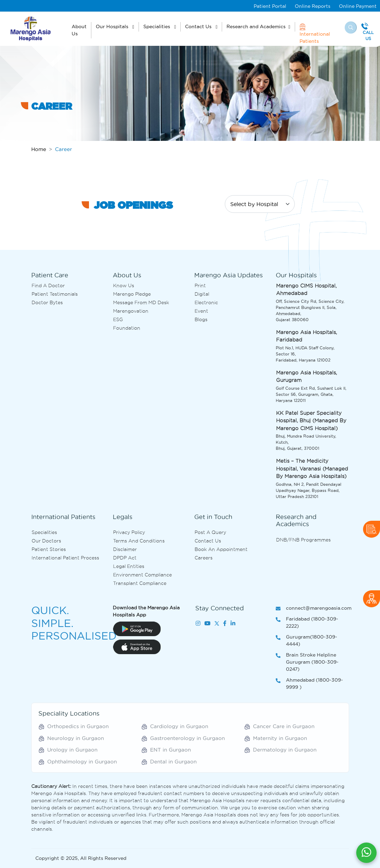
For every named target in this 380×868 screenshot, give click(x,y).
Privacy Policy (129, 532)
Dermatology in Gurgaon (285, 750)
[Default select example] (260, 204)
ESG (118, 319)
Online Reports (313, 6)
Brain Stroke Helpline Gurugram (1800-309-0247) (307, 662)
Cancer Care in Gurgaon (284, 726)
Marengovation (131, 311)
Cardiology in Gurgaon (179, 726)
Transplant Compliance (140, 583)
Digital (202, 294)
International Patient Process (65, 558)
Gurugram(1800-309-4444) (306, 641)
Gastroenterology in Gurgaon (187, 738)
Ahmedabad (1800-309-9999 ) (309, 684)
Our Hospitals (113, 26)
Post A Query (210, 532)
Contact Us (199, 26)
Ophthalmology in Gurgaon (82, 762)
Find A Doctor (48, 285)
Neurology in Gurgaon (76, 738)
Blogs (201, 319)
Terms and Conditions (139, 541)
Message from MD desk (141, 302)
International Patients (315, 33)
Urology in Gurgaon (72, 750)
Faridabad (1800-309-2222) (307, 623)
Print (200, 285)
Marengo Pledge (132, 294)
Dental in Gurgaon (173, 762)
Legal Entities (129, 566)
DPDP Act (125, 558)
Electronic (206, 302)
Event (201, 311)
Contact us (208, 541)
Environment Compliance (142, 575)
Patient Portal (270, 6)
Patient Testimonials (55, 294)
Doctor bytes (47, 302)
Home (39, 149)
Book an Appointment (221, 549)
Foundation (127, 328)
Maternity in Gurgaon (280, 738)
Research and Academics (256, 26)
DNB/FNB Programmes (303, 540)
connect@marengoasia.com (312, 608)
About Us (79, 30)
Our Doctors (46, 541)
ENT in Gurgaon (170, 750)
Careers (204, 558)
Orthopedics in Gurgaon (78, 726)
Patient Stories (49, 549)
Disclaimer (125, 549)
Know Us (124, 285)
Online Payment (358, 6)
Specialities (157, 26)
